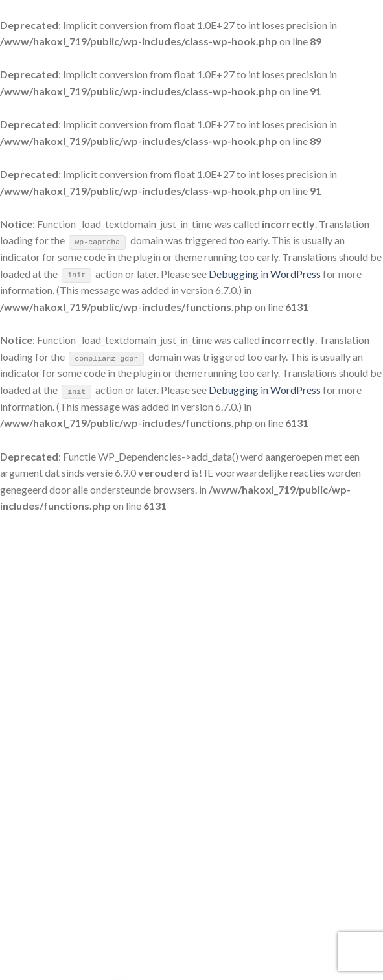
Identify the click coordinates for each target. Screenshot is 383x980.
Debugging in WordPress (265, 274)
